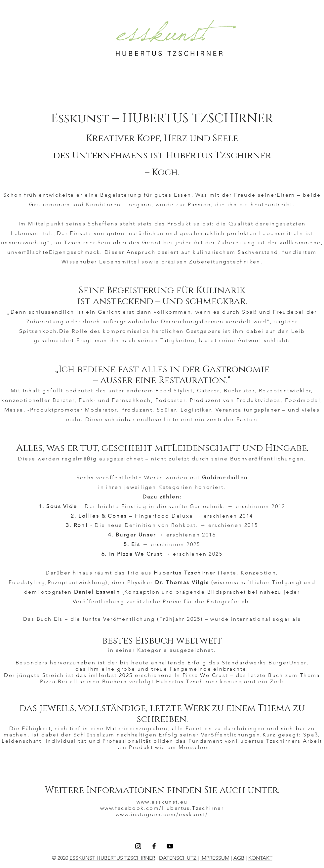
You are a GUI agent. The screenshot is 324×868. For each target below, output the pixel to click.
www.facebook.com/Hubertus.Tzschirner (162, 808)
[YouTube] (170, 846)
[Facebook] (154, 846)
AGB (239, 858)
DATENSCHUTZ (178, 858)
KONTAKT (260, 858)
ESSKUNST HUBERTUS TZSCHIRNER (112, 858)
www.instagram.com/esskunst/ (162, 814)
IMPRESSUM (215, 858)
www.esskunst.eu (162, 802)
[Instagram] (138, 846)
